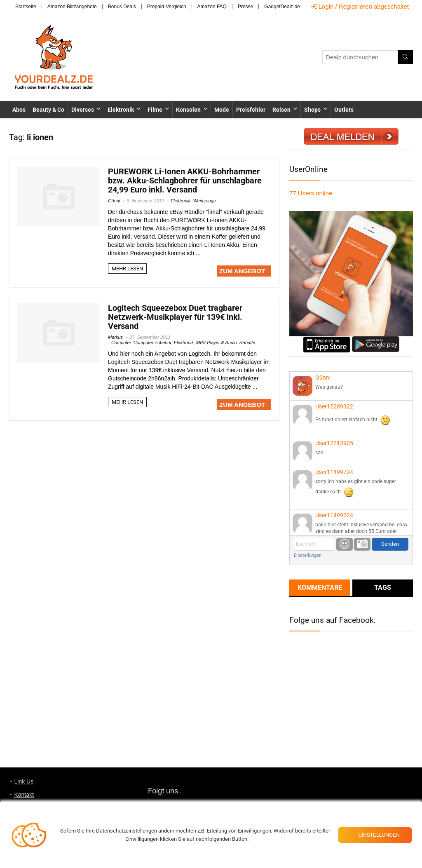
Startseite (26, 7)
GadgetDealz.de (282, 7)
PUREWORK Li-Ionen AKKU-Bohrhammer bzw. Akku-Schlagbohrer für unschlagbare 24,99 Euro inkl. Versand (185, 181)
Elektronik (121, 110)
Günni (114, 201)
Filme (155, 110)
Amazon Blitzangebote (72, 7)
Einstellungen (308, 555)
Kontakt (24, 795)
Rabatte (247, 343)
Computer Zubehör (152, 343)
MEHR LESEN (127, 269)
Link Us (24, 781)
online (311, 193)
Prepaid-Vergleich (167, 7)
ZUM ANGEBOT (242, 271)
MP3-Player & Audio (217, 343)
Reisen (281, 110)
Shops (312, 110)
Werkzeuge (204, 201)
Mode (222, 110)
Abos (19, 110)
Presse (245, 7)
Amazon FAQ (212, 7)
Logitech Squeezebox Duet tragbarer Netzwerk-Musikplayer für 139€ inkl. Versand (175, 317)
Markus (115, 337)
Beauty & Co (48, 110)
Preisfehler (251, 110)
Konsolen (188, 110)
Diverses (83, 110)
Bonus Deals (122, 7)
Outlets (344, 110)
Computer (121, 343)
